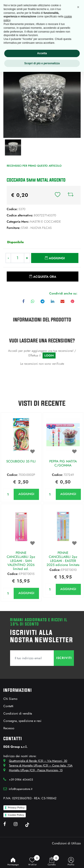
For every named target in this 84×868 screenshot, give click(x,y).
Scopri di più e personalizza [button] (42, 63)
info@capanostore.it (20, 789)
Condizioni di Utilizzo (66, 843)
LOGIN (49, 355)
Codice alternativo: (20, 215)
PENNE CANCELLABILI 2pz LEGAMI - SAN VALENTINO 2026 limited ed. (21, 561)
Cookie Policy (16, 815)
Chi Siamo (10, 699)
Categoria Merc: (18, 222)
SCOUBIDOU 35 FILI (21, 462)
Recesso (9, 728)
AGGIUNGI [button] (26, 494)
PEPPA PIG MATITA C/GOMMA (63, 464)
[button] (58, 195)
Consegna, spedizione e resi (22, 721)
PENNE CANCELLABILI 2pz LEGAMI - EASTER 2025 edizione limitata (63, 559)
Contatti (8, 706)
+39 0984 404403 (21, 780)
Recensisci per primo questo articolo (34, 166)
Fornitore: (14, 228)
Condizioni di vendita (18, 713)
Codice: (12, 209)
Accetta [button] (42, 53)
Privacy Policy (16, 808)
